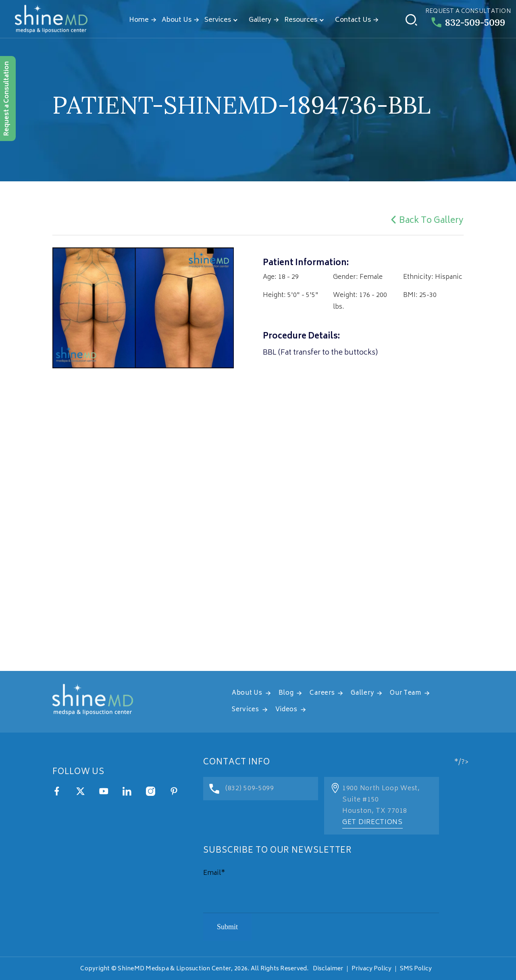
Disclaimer (328, 969)
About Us (177, 20)
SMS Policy (416, 969)
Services (218, 20)
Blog (286, 693)
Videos (286, 710)
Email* (214, 873)
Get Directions (372, 822)
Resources (301, 20)
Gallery (260, 20)
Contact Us (353, 20)
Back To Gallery (426, 221)
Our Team (406, 693)
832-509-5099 (468, 22)
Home (139, 20)
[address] (258, 570)
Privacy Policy (371, 969)
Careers (322, 693)
